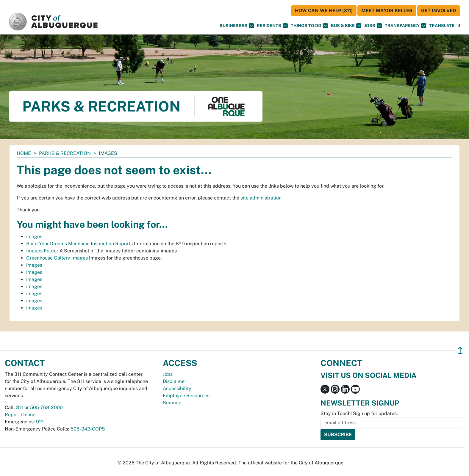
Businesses (237, 26)
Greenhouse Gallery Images (57, 258)
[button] (442, 26)
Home (24, 153)
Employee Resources (186, 396)
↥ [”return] (460, 350)
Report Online (20, 415)
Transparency (405, 26)
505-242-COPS (88, 429)
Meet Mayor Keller (387, 11)
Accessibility (177, 388)
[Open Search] (459, 26)
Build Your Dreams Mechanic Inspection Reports (79, 244)
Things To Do (309, 26)
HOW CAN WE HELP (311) (324, 11)
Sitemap (172, 403)
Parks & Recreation (65, 153)
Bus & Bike (346, 26)
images (34, 237)
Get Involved (439, 11)
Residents (272, 26)
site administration (261, 198)
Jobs (373, 26)
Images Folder (42, 251)
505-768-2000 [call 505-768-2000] (46, 407)
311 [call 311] (20, 407)
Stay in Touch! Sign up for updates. (359, 413)
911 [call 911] (40, 422)
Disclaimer (175, 381)
